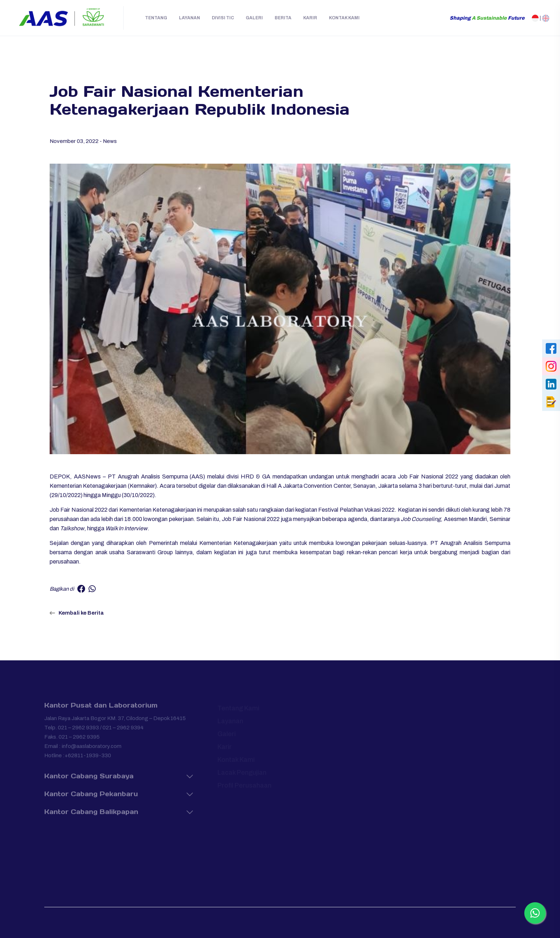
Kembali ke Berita (77, 613)
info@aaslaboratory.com (92, 749)
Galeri (254, 18)
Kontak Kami (344, 18)
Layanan (189, 18)
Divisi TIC (223, 18)
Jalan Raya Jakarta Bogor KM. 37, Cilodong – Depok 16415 (115, 721)
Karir (310, 18)
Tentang (156, 18)
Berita (283, 18)
